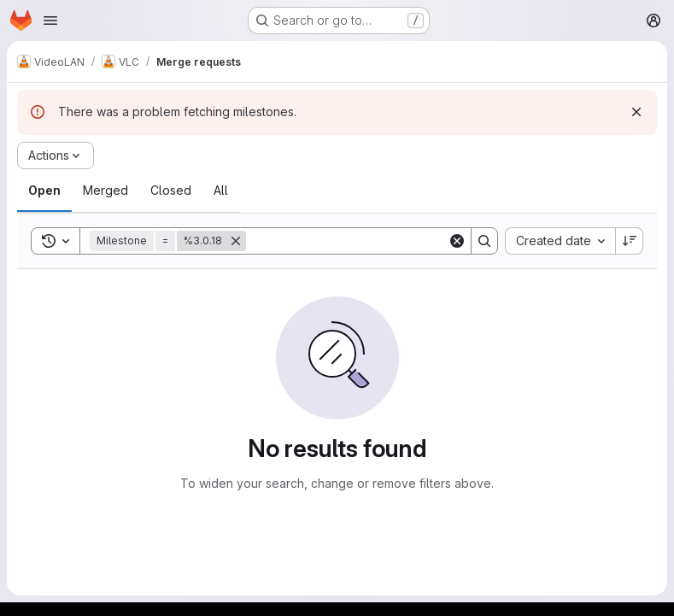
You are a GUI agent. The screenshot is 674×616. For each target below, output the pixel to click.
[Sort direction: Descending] (630, 241)
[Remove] (236, 241)
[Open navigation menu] (50, 21)
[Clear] (457, 241)
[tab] (44, 191)
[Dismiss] (636, 112)
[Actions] (56, 155)
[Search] (352, 241)
